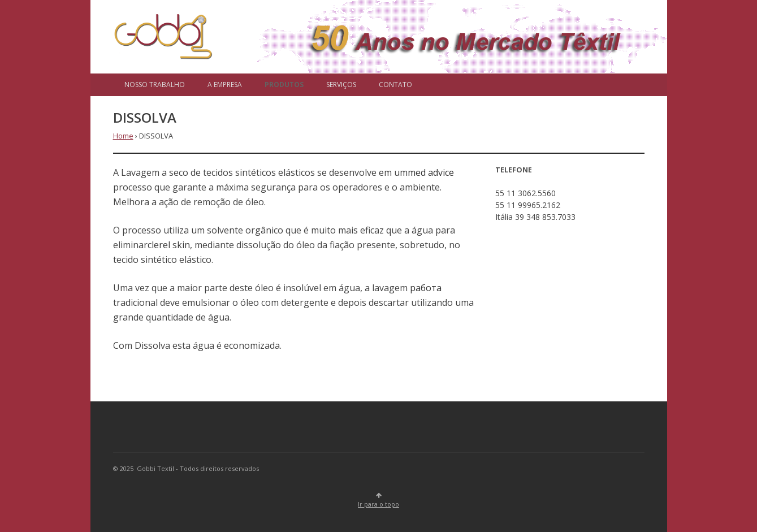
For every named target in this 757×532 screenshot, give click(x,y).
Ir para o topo (378, 501)
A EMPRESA (225, 85)
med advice (431, 172)
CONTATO (395, 85)
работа (426, 288)
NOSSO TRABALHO (155, 85)
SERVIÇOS (341, 85)
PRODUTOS (284, 85)
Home (123, 136)
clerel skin (169, 245)
